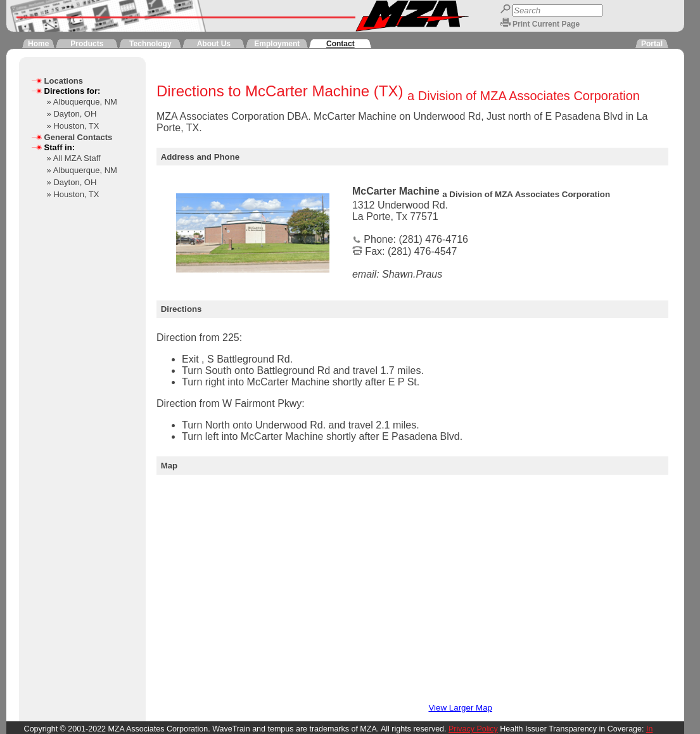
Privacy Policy (473, 729)
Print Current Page (546, 24)
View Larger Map (460, 708)
